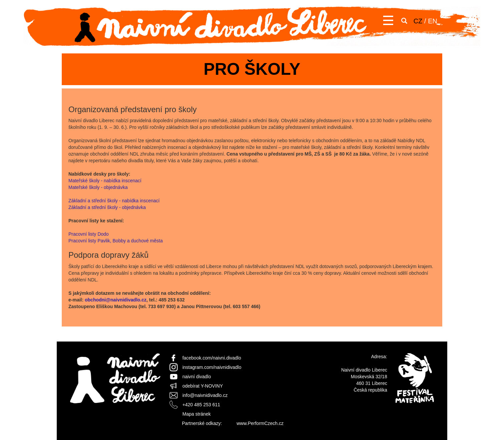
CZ (418, 21)
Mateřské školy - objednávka (98, 187)
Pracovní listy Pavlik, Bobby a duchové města (115, 241)
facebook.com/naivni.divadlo (212, 358)
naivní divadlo (197, 377)
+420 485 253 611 (201, 405)
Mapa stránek (196, 414)
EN (433, 21)
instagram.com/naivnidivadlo (212, 367)
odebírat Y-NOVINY (202, 386)
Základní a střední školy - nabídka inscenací (114, 201)
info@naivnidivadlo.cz (205, 395)
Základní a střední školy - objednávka (107, 207)
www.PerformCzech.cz (260, 423)
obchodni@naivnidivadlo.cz (116, 300)
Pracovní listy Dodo (89, 234)
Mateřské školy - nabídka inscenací (105, 181)
